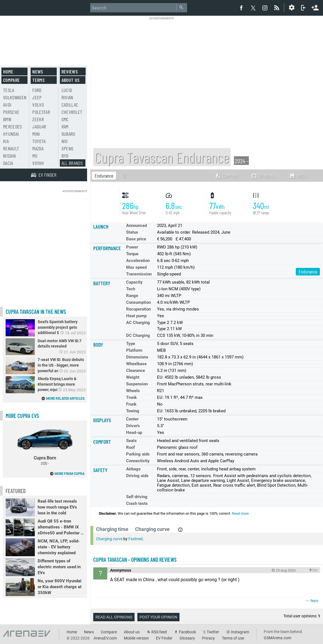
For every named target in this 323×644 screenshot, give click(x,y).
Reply (314, 601)
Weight (133, 377)
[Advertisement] (161, 38)
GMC (65, 119)
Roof (130, 447)
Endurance (104, 176)
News (38, 72)
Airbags (133, 469)
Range (132, 296)
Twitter (213, 632)
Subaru (69, 134)
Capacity (134, 282)
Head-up (134, 433)
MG (35, 156)
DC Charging (138, 335)
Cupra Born (45, 444)
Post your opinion (158, 617)
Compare (227, 176)
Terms (38, 80)
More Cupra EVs (22, 416)
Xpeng (68, 148)
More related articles (65, 399)
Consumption (138, 302)
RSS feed (159, 632)
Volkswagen (15, 97)
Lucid (67, 90)
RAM (65, 127)
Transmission (139, 274)
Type (131, 344)
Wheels (133, 391)
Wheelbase (136, 364)
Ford (37, 90)
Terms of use (233, 638)
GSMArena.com (277, 638)
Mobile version (136, 638)
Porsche (11, 112)
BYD (65, 156)
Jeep (37, 97)
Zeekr (38, 119)
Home (8, 72)
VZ (124, 176)
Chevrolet (72, 112)
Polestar (41, 112)
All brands (72, 163)
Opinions (263, 176)
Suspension (137, 384)
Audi (7, 105)
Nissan (9, 156)
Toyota (39, 141)
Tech (131, 289)
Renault (11, 148)
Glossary (187, 638)
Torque (132, 254)
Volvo (38, 105)
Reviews (70, 72)
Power (132, 247)
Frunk (131, 404)
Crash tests (137, 503)
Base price (136, 239)
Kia (6, 141)
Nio (65, 141)
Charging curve (109, 539)
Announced (137, 226)
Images (299, 176)
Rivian (67, 97)
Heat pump (136, 316)
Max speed (136, 267)
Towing (133, 411)
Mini (36, 134)
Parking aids (138, 454)
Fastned (136, 539)
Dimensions (137, 357)
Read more (240, 513)
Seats (131, 441)
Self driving (137, 497)
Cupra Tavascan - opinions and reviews (135, 560)
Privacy (208, 638)
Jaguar (39, 127)
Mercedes (12, 127)
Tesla (9, 90)
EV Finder (164, 638)
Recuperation (138, 309)
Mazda (38, 148)
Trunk (131, 397)
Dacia (8, 163)
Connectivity (138, 461)
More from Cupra (70, 474)
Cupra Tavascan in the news (36, 312)
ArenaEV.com (105, 638)
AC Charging (138, 323)
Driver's (133, 426)
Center (132, 419)
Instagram (240, 632)
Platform (134, 350)
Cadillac (70, 105)
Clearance (136, 371)
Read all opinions (114, 617)
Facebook (187, 632)
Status (132, 232)
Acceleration (138, 261)
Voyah (38, 163)
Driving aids (137, 476)
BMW (7, 119)
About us (71, 80)
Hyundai (11, 134)
